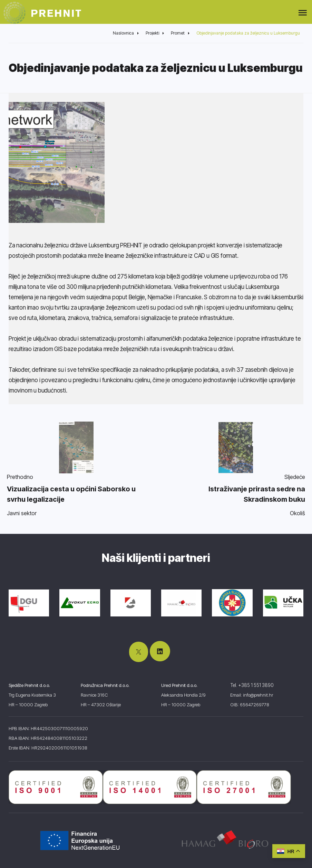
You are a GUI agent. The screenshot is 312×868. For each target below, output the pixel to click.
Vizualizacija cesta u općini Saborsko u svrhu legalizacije (71, 494)
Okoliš (298, 513)
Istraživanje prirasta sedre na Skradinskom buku (257, 494)
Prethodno (20, 477)
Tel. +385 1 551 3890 (251, 685)
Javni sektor (22, 513)
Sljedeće (295, 477)
